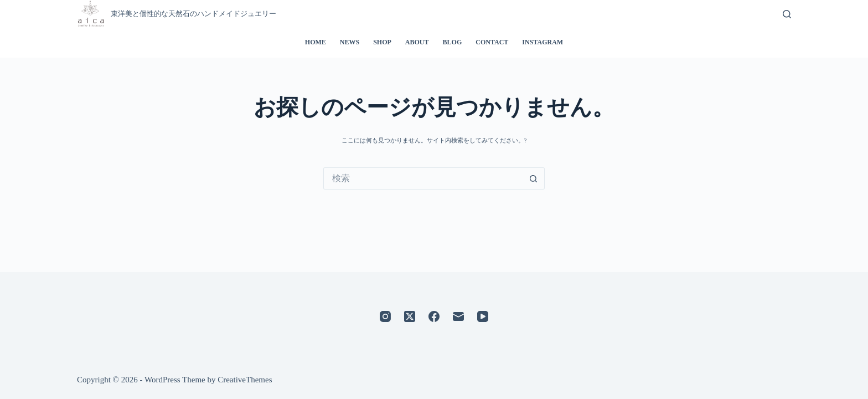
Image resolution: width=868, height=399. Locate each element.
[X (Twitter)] (410, 316)
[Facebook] (434, 316)
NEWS (350, 42)
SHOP (382, 42)
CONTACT (492, 42)
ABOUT (417, 42)
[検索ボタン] (534, 178)
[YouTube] (483, 316)
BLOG (453, 42)
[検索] (787, 14)
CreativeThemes (245, 380)
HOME (316, 42)
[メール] (458, 316)
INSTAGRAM (542, 42)
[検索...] (423, 178)
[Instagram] (385, 316)
